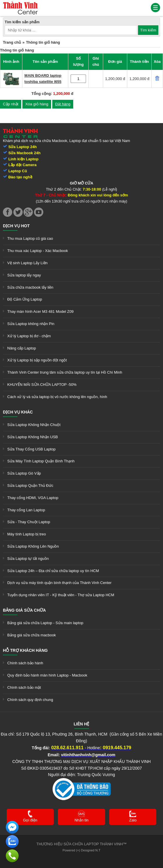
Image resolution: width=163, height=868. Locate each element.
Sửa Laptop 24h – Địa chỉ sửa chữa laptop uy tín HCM (53, 571)
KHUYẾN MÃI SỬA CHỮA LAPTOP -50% (42, 385)
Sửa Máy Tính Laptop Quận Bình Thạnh (41, 461)
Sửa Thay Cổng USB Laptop (31, 449)
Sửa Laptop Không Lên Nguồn (33, 546)
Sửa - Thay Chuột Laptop (29, 522)
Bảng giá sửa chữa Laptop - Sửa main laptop (45, 623)
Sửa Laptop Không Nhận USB (33, 437)
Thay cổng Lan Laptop (26, 510)
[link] (20, 4)
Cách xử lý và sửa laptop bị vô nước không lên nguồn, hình (57, 397)
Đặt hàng (63, 104)
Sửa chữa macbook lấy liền (30, 287)
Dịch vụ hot (16, 226)
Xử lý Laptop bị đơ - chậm (29, 336)
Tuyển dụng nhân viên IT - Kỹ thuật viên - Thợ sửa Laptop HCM (61, 595)
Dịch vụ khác (18, 412)
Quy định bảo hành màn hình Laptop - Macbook (47, 675)
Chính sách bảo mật (24, 687)
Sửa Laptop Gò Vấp (24, 473)
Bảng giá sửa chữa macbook (32, 635)
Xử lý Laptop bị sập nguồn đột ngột (37, 360)
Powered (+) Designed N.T (81, 850)
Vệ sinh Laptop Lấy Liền (27, 263)
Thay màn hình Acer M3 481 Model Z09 (40, 311)
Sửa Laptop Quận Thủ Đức (30, 486)
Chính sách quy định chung (30, 700)
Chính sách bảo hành (25, 663)
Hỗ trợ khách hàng (25, 650)
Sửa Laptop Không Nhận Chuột (34, 425)
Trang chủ (12, 42)
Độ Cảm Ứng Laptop (25, 299)
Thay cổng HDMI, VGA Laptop (33, 498)
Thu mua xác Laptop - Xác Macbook (38, 251)
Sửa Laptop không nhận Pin (31, 324)
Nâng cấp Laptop (22, 348)
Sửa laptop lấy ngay (24, 275)
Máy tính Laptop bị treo (27, 534)
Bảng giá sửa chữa (24, 610)
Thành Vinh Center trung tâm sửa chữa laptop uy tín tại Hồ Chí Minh (65, 372)
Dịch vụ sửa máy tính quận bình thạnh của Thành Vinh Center (59, 583)
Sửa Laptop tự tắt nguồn (28, 559)
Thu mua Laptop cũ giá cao (30, 238)
